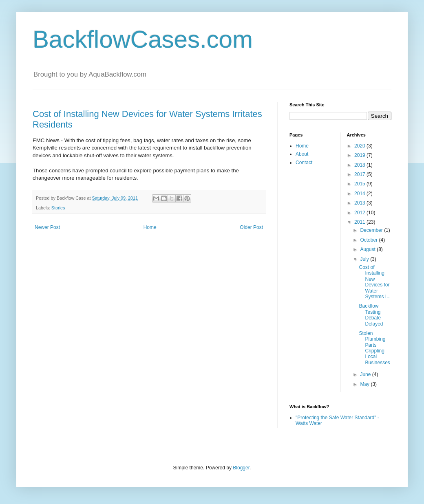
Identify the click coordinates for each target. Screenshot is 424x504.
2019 (360, 155)
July (365, 259)
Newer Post (47, 227)
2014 (360, 194)
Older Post (251, 227)
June (366, 374)
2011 (360, 222)
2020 (360, 146)
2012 (360, 213)
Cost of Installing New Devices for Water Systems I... (375, 282)
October (369, 240)
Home (150, 227)
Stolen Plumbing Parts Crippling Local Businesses (374, 348)
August (368, 249)
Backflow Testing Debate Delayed (371, 315)
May (365, 384)
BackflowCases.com (143, 39)
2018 (360, 165)
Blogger (241, 468)
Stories (58, 208)
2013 (360, 203)
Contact (304, 163)
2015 (360, 184)
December (372, 230)
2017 (360, 174)
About (302, 154)
